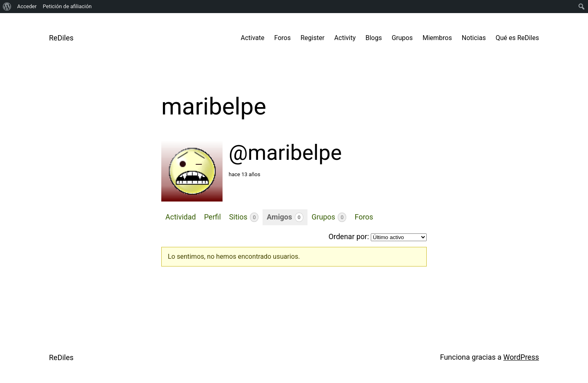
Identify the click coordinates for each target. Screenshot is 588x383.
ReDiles (61, 38)
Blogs (374, 38)
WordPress (521, 357)
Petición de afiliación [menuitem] (67, 6)
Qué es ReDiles (517, 38)
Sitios (244, 217)
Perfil (213, 217)
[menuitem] (7, 7)
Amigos (285, 217)
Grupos (402, 38)
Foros (283, 38)
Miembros (437, 38)
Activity (345, 38)
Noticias (474, 38)
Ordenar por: (349, 236)
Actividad (181, 217)
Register (313, 38)
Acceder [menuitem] (27, 6)
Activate (253, 38)
